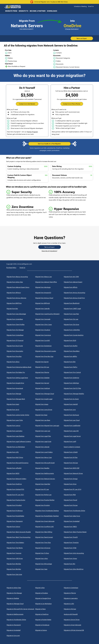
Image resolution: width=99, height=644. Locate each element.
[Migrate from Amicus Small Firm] (78, 298)
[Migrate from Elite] (78, 362)
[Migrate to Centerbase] (78, 588)
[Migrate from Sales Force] (78, 516)
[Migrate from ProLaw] (78, 505)
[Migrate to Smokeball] (21, 630)
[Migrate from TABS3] (78, 527)
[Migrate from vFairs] (49, 558)
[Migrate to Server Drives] (78, 620)
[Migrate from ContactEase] (21, 335)
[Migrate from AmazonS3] (49, 293)
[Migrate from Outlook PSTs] (21, 489)
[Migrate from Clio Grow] (78, 324)
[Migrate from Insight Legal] (49, 399)
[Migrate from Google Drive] (21, 383)
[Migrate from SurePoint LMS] (49, 527)
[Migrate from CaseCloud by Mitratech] (49, 314)
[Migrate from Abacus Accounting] (21, 277)
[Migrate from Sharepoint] (21, 521)
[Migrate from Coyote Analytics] (78, 335)
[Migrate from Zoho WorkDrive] (78, 569)
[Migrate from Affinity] (78, 287)
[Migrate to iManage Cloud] (21, 604)
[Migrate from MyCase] (78, 463)
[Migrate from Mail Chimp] (21, 457)
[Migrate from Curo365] (49, 340)
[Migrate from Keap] (49, 415)
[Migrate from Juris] (78, 410)
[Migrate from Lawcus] (21, 426)
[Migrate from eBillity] (78, 356)
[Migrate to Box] (49, 588)
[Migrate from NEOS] (21, 473)
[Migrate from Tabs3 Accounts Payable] (21, 532)
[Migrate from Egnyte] (49, 362)
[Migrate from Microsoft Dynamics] (21, 463)
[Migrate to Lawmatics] (78, 598)
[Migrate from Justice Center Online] (21, 415)
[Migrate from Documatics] (21, 351)
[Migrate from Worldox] (21, 564)
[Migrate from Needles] (49, 468)
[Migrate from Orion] (78, 484)
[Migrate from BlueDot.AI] (78, 303)
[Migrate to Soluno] (49, 630)
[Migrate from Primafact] (21, 505)
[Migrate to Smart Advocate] (78, 625)
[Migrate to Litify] (78, 604)
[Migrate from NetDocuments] (49, 473)
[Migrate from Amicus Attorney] (21, 298)
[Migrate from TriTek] (78, 548)
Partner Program (32, 132)
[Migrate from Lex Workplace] (21, 447)
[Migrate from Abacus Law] (49, 277)
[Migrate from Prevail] (78, 500)
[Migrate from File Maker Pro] (21, 372)
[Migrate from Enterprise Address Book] (21, 367)
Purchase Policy (11, 268)
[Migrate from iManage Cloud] (49, 394)
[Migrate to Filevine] (78, 593)
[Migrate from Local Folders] (49, 452)
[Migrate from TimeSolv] (78, 542)
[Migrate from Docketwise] (49, 346)
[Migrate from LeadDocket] (78, 426)
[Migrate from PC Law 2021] (21, 495)
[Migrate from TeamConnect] (49, 537)
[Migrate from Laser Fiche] (21, 420)
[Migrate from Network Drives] (78, 473)
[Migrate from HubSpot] (49, 388)
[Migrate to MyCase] (78, 609)
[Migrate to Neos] (49, 609)
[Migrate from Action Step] (21, 282)
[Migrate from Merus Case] (49, 457)
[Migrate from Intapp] (49, 404)
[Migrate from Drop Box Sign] (49, 356)
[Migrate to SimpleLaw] (49, 625)
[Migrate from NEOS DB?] (78, 468)
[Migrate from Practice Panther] (49, 500)
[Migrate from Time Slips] (49, 542)
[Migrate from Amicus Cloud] (49, 298)
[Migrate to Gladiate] (21, 598)
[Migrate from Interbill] (78, 404)
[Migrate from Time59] (78, 537)
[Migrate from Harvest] (49, 383)
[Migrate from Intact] (21, 404)
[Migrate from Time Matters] (21, 542)
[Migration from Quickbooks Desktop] (49, 511)
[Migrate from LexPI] (78, 441)
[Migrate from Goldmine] (78, 378)
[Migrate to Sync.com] (21, 636)
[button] (80, 6)
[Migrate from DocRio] (78, 346)
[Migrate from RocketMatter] (21, 516)
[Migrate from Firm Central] (78, 372)
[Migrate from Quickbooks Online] (78, 511)
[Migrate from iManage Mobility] (78, 394)
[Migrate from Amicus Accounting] (78, 293)
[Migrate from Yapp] (49, 569)
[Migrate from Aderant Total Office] (49, 282)
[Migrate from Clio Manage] (21, 330)
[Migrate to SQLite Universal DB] (78, 630)
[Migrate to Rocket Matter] (49, 620)
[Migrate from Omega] (78, 479)
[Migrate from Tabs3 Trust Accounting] (21, 537)
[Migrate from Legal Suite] (49, 441)
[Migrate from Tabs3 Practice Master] (78, 532)
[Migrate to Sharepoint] (21, 625)
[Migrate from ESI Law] (49, 367)
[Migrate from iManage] (21, 394)
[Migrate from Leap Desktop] (21, 436)
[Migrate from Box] (21, 309)
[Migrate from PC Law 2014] (78, 489)
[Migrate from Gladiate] (49, 378)
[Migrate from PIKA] (78, 495)
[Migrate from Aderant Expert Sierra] (21, 287)
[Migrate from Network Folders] (21, 479)
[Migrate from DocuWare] (78, 351)
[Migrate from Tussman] (21, 553)
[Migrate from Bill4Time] (21, 303)
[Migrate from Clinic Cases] (49, 324)
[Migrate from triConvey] (49, 548)
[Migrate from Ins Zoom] (78, 399)
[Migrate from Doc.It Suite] (21, 346)
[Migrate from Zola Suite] (21, 574)
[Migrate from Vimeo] (78, 558)
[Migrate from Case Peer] (78, 314)
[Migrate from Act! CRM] (78, 277)
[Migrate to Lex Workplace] (49, 604)
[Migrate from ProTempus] (21, 511)
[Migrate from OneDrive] (21, 484)
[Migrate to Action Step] (21, 588)
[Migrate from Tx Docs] (49, 553)
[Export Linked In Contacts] (78, 447)
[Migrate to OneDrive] (49, 614)
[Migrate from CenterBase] (21, 319)
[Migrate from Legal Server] (78, 436)
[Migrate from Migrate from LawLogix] (49, 426)
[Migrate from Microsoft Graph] (49, 463)
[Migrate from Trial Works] (21, 548)
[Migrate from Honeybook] (21, 388)
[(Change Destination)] (72, 29)
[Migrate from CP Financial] (21, 340)
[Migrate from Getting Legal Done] (21, 378)
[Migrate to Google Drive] (49, 598)
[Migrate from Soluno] (21, 527)
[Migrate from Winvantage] (49, 564)
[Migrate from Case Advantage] (21, 314)
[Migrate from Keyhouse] (78, 415)
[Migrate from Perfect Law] (49, 495)
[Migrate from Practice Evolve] (21, 500)
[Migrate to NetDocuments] (21, 614)
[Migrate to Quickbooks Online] (21, 620)
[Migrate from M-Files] (78, 457)
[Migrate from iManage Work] (21, 399)
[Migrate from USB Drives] (21, 558)
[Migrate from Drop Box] (21, 356)
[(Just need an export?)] (27, 29)
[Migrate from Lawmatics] (21, 431)
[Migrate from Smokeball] (78, 521)
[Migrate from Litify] (21, 452)
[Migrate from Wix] (78, 564)
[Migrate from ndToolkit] (21, 468)
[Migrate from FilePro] (78, 367)
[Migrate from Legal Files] (49, 436)
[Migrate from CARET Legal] (78, 309)
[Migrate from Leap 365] (78, 431)
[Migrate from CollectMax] (78, 330)
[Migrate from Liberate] (49, 447)
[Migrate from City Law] (78, 319)
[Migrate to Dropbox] (49, 593)
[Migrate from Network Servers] (49, 479)
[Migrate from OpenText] (49, 484)
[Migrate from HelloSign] (78, 383)
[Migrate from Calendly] (49, 309)
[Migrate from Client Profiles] (21, 324)
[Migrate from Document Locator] (49, 351)
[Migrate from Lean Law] (49, 431)
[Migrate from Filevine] (49, 372)
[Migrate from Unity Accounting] (78, 553)
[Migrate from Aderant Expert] (78, 282)
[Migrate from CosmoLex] (49, 335)
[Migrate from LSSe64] (78, 452)
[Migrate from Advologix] (49, 287)
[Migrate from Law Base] (49, 420)
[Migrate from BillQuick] (49, 303)
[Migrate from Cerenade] (49, 319)
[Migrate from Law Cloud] (78, 420)
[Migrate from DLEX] (78, 340)
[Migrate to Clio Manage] (21, 593)
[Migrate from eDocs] (21, 362)
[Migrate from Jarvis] (21, 410)
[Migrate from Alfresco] (21, 293)
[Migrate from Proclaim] (49, 505)
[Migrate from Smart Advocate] (49, 521)
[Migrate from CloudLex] (49, 330)
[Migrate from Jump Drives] (49, 410)
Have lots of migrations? (49, 251)
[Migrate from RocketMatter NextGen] (49, 516)
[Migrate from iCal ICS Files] (78, 388)
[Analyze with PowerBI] (78, 614)
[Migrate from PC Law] (49, 489)
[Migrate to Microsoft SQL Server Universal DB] (21, 609)
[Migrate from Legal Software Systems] (21, 441)
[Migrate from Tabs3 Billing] (49, 532)
